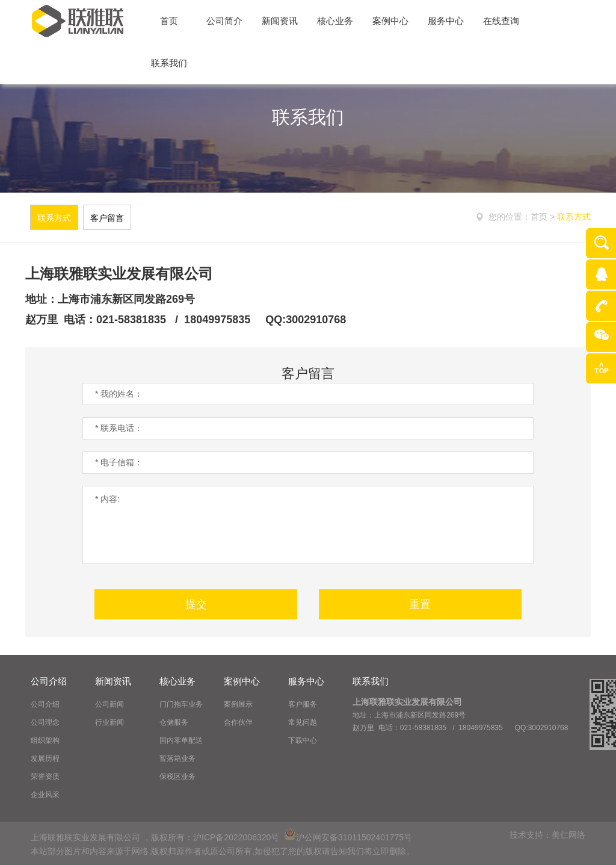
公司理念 (45, 722)
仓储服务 (174, 722)
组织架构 (45, 740)
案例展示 (238, 704)
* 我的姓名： (119, 394)
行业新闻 (109, 722)
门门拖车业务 (181, 704)
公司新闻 (109, 704)
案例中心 (242, 681)
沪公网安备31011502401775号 (348, 837)
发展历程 (45, 758)
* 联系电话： (119, 428)
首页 (540, 217)
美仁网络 (568, 835)
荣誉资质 (45, 777)
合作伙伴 (238, 722)
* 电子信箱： (119, 462)
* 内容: (308, 525)
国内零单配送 (181, 740)
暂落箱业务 (177, 758)
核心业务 (177, 681)
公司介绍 (49, 681)
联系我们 (371, 681)
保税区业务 (177, 777)
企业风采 (45, 795)
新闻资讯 (113, 681)
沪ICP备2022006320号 (236, 837)
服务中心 (306, 681)
